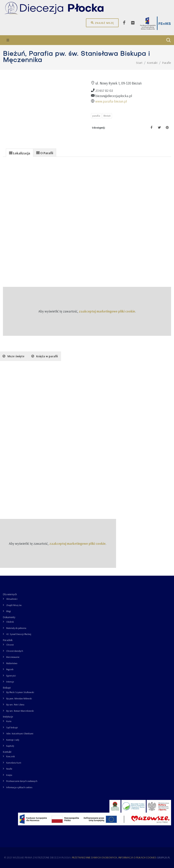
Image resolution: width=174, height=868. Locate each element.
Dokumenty (9, 617)
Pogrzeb (10, 669)
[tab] (20, 153)
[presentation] (20, 153)
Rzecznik (11, 756)
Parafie (9, 769)
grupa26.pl (164, 857)
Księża (9, 775)
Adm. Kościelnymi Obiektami (20, 733)
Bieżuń (107, 116)
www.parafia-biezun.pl (111, 101)
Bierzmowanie (13, 657)
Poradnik (8, 640)
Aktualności (12, 599)
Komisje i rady (13, 740)
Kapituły (10, 746)
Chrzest (10, 645)
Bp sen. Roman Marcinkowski (20, 711)
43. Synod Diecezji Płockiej (19, 634)
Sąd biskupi (12, 727)
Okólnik (10, 622)
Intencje (10, 682)
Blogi (9, 611)
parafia (96, 116)
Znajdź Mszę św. (14, 605)
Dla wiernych (10, 594)
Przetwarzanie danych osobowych (22, 781)
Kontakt (7, 752)
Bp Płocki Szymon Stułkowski (20, 692)
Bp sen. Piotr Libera (15, 705)
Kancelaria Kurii (14, 763)
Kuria (9, 721)
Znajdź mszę (102, 23)
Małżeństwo (12, 663)
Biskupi (7, 688)
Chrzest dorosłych (15, 651)
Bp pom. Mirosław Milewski (19, 698)
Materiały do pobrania (16, 628)
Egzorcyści (11, 676)
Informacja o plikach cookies (19, 787)
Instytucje (8, 717)
